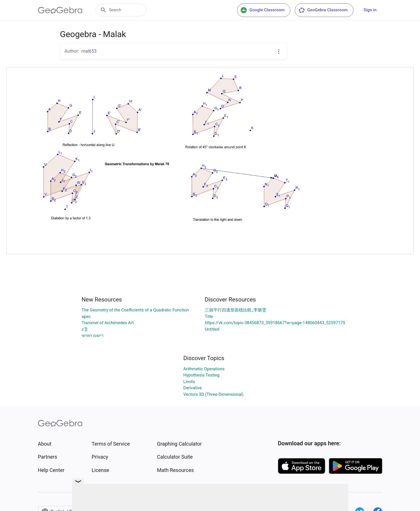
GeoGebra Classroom (323, 10)
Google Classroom (263, 10)
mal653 (89, 51)
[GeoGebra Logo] (60, 10)
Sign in (370, 10)
